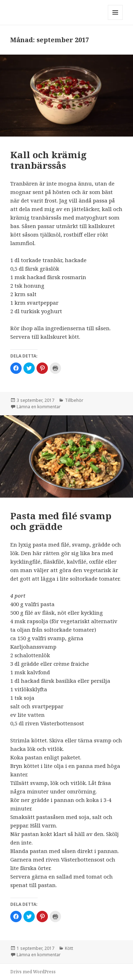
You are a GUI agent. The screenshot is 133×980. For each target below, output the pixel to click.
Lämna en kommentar (39, 407)
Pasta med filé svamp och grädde (61, 521)
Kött (69, 948)
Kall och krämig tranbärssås (48, 160)
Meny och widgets (115, 20)
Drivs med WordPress (33, 972)
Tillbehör (74, 400)
